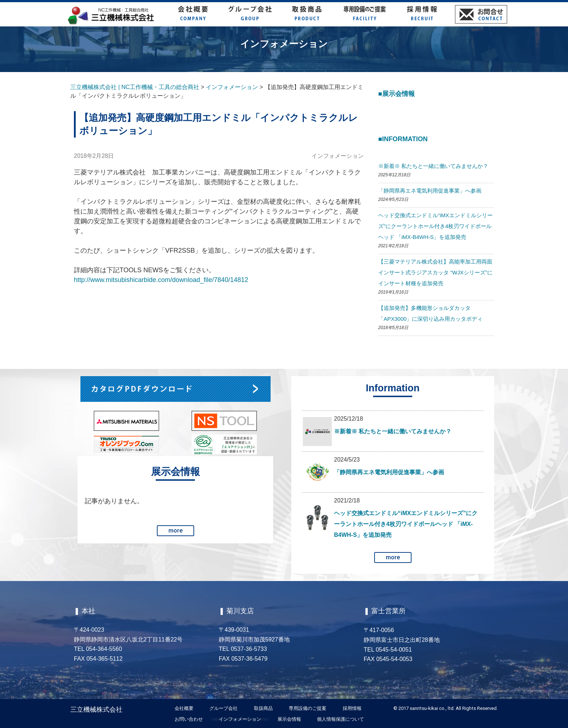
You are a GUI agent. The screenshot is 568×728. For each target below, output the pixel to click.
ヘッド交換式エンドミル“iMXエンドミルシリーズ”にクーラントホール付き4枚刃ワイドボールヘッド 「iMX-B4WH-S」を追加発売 (435, 226)
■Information (403, 139)
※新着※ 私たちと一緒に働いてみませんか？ (433, 166)
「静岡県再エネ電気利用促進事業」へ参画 (430, 191)
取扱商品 (263, 708)
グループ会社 (224, 708)
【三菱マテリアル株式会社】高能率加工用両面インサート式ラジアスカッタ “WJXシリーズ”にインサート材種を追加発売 (435, 272)
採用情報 (352, 708)
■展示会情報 (396, 94)
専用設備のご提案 (308, 708)
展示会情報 (289, 719)
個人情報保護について (341, 719)
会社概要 (184, 708)
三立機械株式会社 (96, 709)
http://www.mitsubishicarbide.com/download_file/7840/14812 (161, 280)
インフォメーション (338, 156)
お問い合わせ (189, 719)
